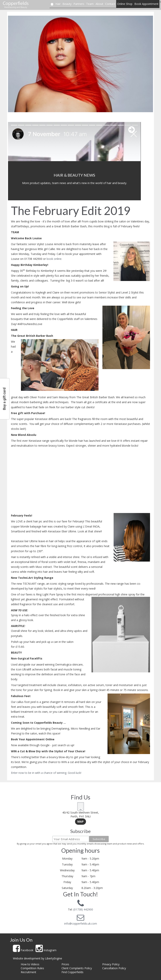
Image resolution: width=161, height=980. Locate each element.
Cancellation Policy (114, 968)
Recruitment (28, 972)
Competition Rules (32, 968)
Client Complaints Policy (77, 968)
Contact (110, 4)
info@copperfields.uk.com (81, 924)
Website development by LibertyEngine (38, 958)
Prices (65, 964)
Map (80, 821)
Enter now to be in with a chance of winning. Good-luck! (46, 773)
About (99, 4)
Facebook (23, 950)
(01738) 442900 (83, 909)
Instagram (46, 950)
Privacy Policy (111, 964)
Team (90, 4)
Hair (58, 4)
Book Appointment (146, 4)
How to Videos (30, 964)
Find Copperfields (72, 972)
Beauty (67, 4)
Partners (79, 4)
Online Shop (125, 4)
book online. (54, 259)
